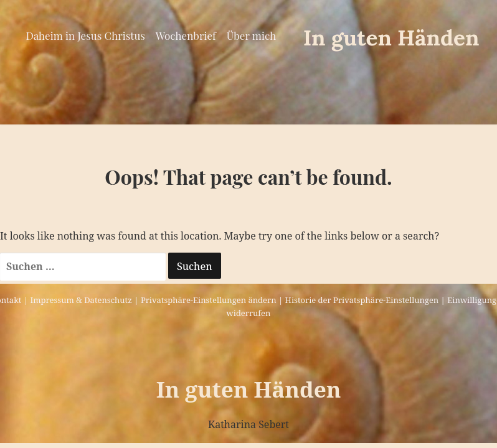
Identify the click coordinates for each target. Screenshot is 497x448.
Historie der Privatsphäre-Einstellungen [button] (362, 300)
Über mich (251, 35)
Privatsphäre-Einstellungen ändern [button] (209, 300)
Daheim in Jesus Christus (85, 35)
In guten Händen (391, 38)
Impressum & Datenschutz (81, 300)
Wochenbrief (186, 35)
